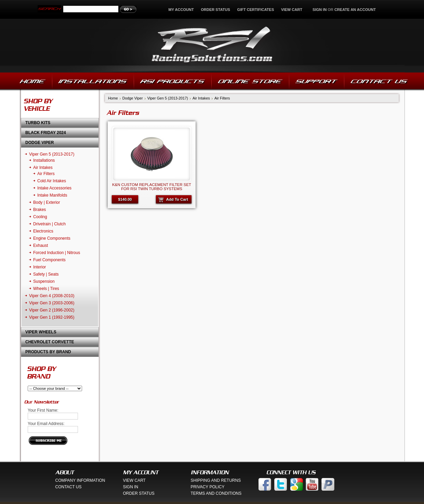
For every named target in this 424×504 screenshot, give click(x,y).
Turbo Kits (38, 123)
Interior (39, 267)
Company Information (80, 480)
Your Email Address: (46, 424)
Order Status (215, 10)
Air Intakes (43, 168)
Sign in (320, 10)
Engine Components (52, 238)
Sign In (131, 487)
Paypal (328, 484)
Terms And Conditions (216, 493)
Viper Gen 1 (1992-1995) (52, 317)
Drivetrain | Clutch (49, 224)
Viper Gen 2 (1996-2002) (52, 310)
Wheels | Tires (46, 289)
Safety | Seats (46, 274)
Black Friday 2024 (46, 133)
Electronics (43, 231)
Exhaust (41, 246)
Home (113, 98)
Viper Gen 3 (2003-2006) (52, 303)
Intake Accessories (54, 188)
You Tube (312, 484)
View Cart (292, 10)
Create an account (355, 10)
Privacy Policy (208, 487)
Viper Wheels (41, 332)
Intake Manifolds (52, 195)
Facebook (265, 484)
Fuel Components (49, 260)
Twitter (281, 484)
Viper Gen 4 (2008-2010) (52, 296)
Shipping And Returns (216, 480)
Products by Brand (48, 352)
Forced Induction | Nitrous (57, 253)
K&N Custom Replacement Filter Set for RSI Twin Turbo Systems (152, 187)
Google (296, 484)
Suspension (44, 281)
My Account (181, 10)
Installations (44, 160)
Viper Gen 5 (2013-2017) (52, 154)
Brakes (39, 210)
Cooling (40, 217)
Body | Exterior (47, 202)
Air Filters (46, 174)
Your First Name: (43, 410)
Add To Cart (177, 199)
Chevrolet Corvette (50, 342)
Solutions (212, 46)
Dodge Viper (39, 143)
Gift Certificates (256, 10)
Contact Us (69, 487)
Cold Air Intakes (52, 181)
